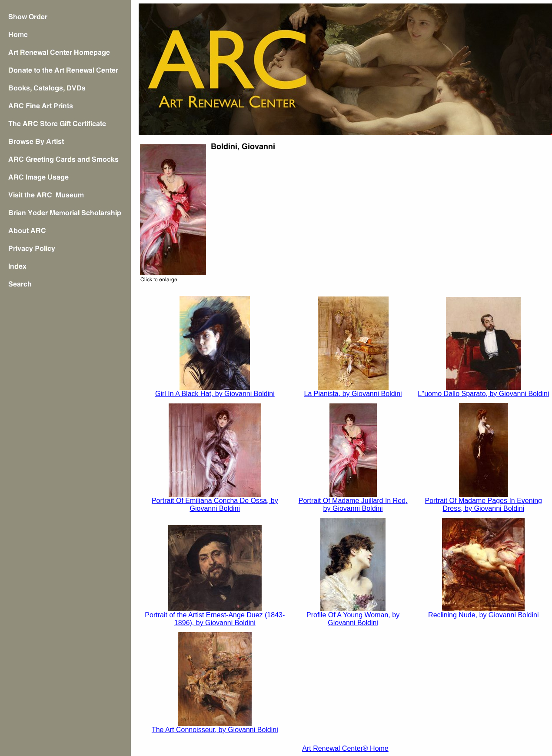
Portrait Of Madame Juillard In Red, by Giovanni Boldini (353, 505)
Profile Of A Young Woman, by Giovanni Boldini (353, 619)
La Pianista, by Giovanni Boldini (353, 394)
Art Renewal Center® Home (345, 748)
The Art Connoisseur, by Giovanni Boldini (215, 730)
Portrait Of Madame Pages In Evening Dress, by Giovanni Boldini (484, 505)
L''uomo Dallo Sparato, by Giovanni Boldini (483, 394)
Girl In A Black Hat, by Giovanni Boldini (215, 394)
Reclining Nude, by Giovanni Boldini (483, 615)
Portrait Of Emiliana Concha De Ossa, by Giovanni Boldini (215, 505)
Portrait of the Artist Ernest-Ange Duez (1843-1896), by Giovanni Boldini (215, 619)
